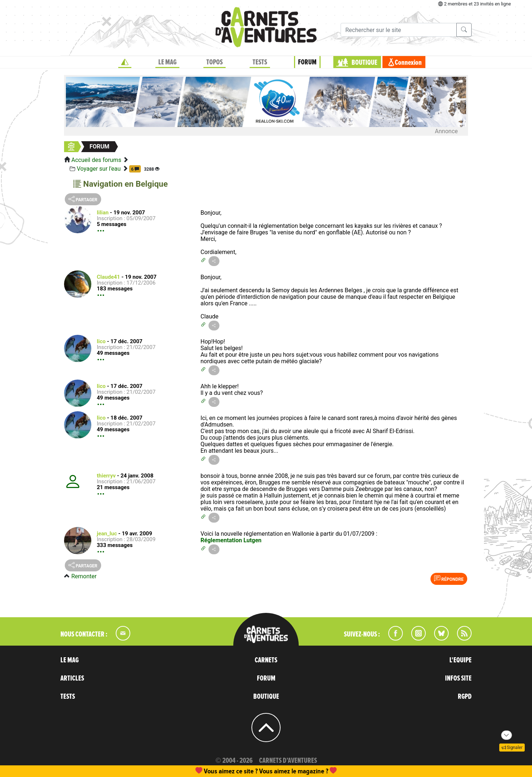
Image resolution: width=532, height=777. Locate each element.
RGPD (465, 697)
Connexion (408, 63)
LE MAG (167, 62)
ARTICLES (72, 678)
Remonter (84, 576)
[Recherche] (399, 30)
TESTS (260, 62)
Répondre (449, 579)
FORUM (307, 62)
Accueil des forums (96, 160)
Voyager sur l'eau (99, 169)
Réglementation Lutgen (231, 540)
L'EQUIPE (460, 660)
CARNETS (266, 660)
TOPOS (215, 62)
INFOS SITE (458, 678)
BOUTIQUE (364, 63)
